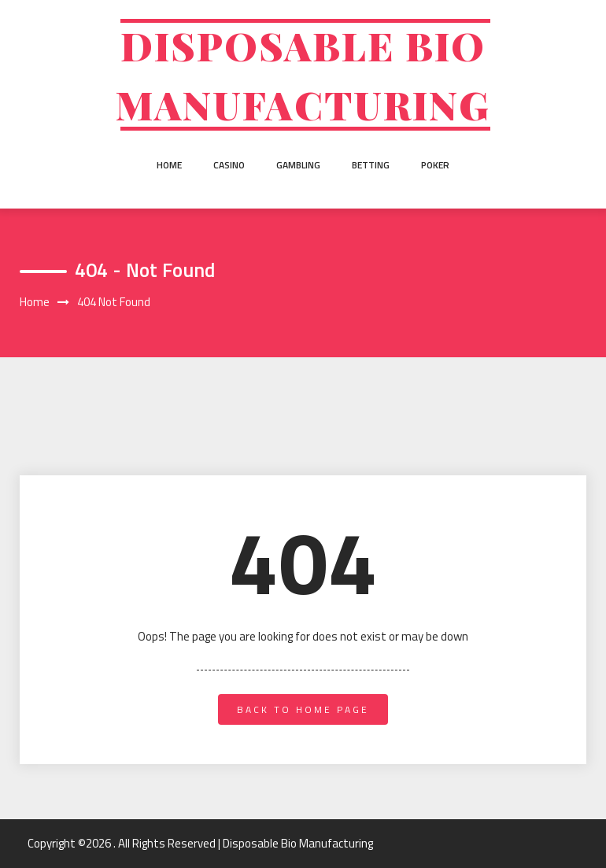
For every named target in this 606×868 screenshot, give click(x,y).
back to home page (303, 709)
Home (169, 165)
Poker (435, 165)
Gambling (298, 165)
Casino (229, 165)
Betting (371, 165)
